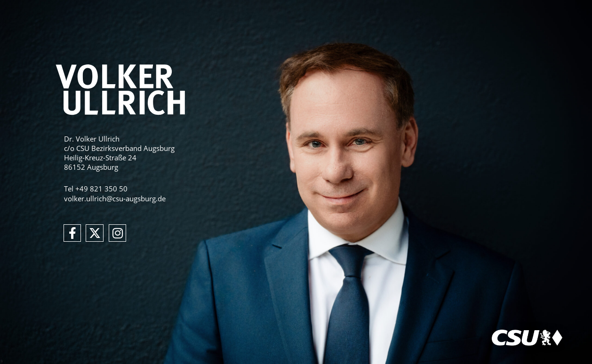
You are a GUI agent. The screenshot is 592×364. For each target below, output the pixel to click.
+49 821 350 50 (101, 189)
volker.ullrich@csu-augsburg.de (115, 198)
